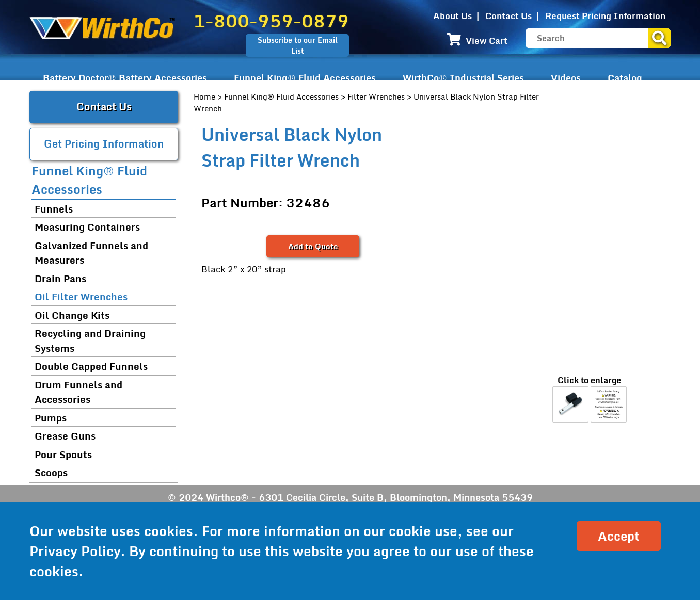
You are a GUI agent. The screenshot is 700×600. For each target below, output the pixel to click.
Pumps (51, 418)
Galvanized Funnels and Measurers (91, 253)
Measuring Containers (87, 227)
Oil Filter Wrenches (81, 296)
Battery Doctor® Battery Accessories (125, 78)
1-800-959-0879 (271, 21)
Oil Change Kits (72, 315)
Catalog (625, 78)
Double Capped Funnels (91, 366)
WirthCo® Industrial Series (463, 78)
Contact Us (508, 16)
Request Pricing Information (605, 16)
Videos (566, 78)
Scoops (51, 472)
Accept (619, 536)
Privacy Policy (75, 551)
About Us (452, 16)
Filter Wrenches (376, 96)
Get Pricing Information (104, 144)
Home (204, 96)
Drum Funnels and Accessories (78, 392)
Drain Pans (60, 278)
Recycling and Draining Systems (90, 340)
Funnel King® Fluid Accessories (305, 78)
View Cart (477, 40)
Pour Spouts (63, 454)
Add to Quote (313, 246)
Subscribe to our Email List (298, 45)
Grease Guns (65, 436)
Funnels (54, 209)
